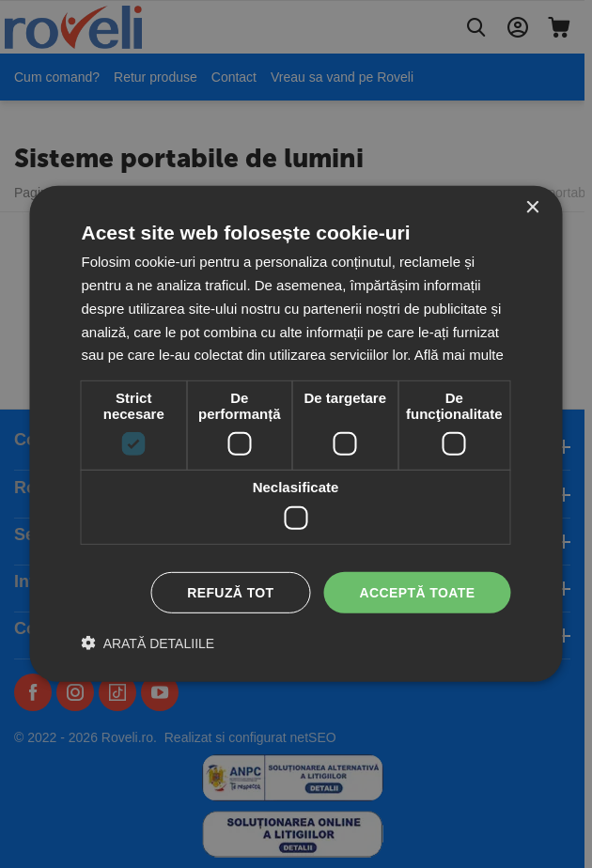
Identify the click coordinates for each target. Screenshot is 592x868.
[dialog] (296, 434)
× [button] (532, 208)
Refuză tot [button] (230, 592)
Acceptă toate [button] (418, 592)
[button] (148, 643)
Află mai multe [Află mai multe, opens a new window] (459, 355)
